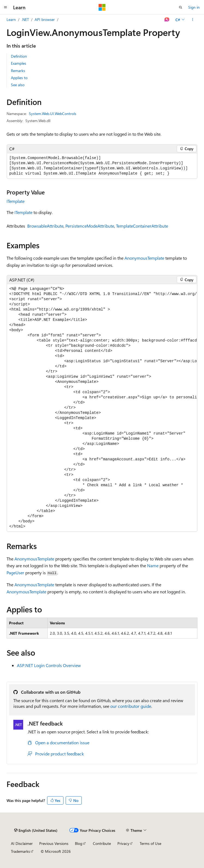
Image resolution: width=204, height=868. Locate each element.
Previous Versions (54, 843)
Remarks (18, 71)
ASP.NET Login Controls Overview (49, 665)
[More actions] (193, 20)
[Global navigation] (5, 7)
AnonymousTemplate (144, 258)
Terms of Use (150, 843)
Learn (11, 19)
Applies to (19, 78)
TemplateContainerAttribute (142, 226)
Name (153, 565)
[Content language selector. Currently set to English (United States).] (36, 830)
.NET (25, 19)
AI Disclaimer (22, 843)
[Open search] (181, 7)
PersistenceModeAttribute (90, 226)
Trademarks (20, 851)
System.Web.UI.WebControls (53, 114)
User (20, 573)
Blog (79, 843)
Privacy (123, 843)
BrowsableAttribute (45, 226)
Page (11, 573)
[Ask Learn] (167, 20)
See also (18, 85)
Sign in (194, 7)
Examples (19, 63)
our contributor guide (131, 706)
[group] (102, 408)
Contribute (102, 843)
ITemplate (16, 201)
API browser (45, 19)
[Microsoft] (102, 7)
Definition (19, 56)
